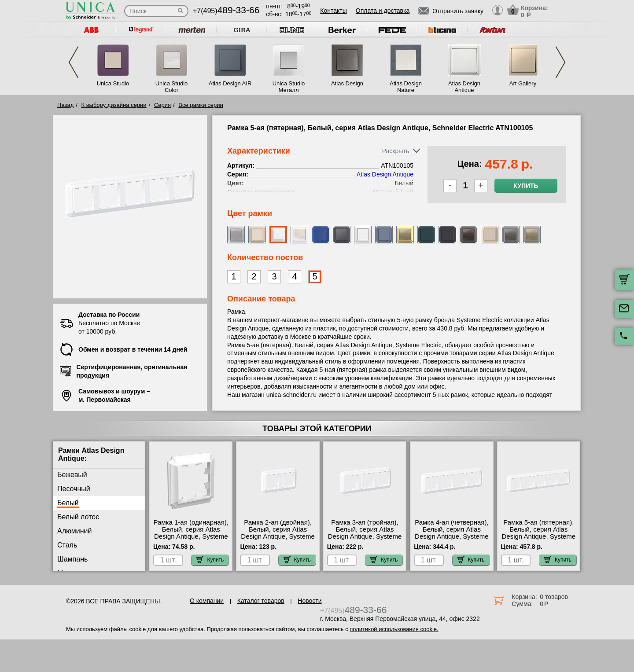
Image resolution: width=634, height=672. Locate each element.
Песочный (74, 489)
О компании (207, 601)
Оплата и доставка (383, 11)
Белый (68, 503)
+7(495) (226, 11)
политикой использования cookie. (394, 629)
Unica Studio (113, 83)
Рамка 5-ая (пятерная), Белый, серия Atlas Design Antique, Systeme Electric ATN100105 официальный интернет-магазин (539, 540)
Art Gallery (523, 83)
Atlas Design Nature (406, 87)
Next (560, 62)
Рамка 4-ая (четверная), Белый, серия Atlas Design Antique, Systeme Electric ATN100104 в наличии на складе (452, 536)
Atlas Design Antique (464, 87)
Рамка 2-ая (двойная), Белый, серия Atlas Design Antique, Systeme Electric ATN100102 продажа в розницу (278, 536)
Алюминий (74, 531)
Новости (310, 601)
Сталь (67, 545)
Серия (162, 105)
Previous (74, 62)
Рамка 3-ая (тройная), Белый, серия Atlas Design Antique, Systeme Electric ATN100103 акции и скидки (365, 536)
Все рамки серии (201, 105)
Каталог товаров (261, 601)
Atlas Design (347, 83)
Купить (526, 186)
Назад (65, 105)
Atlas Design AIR (230, 83)
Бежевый (72, 475)
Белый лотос (78, 517)
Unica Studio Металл (289, 87)
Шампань (72, 559)
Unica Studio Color (172, 87)
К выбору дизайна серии (114, 105)
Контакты (333, 11)
